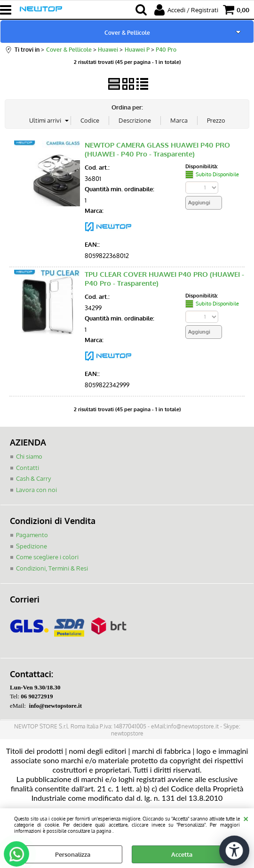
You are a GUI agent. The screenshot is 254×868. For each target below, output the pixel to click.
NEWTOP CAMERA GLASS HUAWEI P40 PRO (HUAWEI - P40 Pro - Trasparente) (157, 149)
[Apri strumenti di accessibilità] (234, 851)
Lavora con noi (36, 490)
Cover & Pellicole (127, 32)
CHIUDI (246, 818)
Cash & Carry (33, 478)
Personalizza (73, 854)
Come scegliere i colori (47, 557)
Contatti (28, 468)
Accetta (182, 854)
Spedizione (32, 546)
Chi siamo (29, 456)
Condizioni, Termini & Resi (52, 568)
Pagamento (32, 535)
